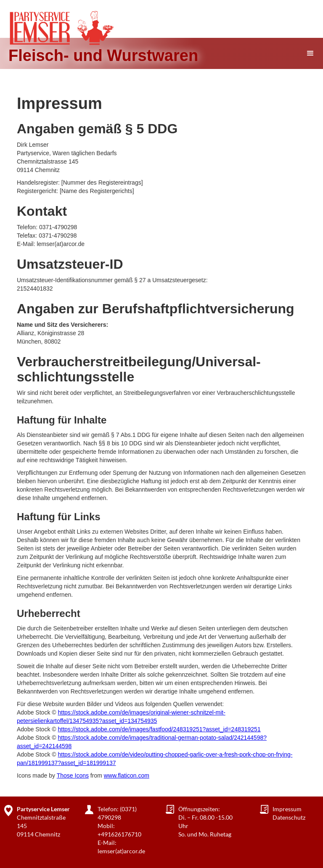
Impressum (287, 809)
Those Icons (73, 775)
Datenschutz (289, 817)
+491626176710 (119, 834)
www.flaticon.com (127, 775)
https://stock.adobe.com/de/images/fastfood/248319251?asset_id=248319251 (159, 729)
